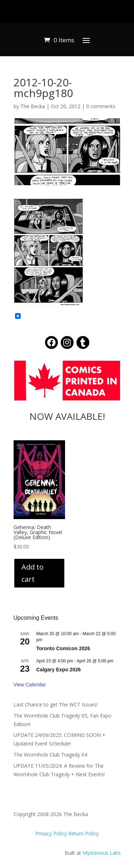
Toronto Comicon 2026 (63, 648)
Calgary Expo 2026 (59, 670)
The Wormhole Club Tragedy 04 (50, 755)
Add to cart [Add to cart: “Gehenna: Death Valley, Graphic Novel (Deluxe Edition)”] (33, 573)
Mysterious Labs (102, 853)
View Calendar (30, 685)
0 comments (101, 106)
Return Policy (83, 833)
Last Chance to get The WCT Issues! (56, 704)
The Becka (33, 106)
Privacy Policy (52, 833)
